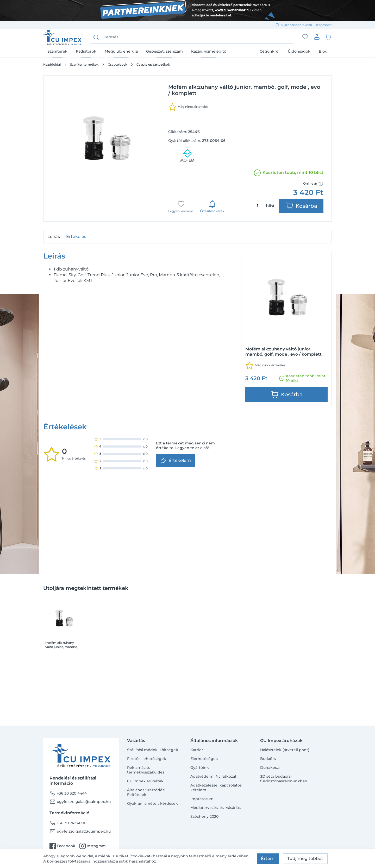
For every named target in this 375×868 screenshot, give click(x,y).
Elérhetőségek (204, 759)
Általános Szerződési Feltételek (146, 792)
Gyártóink (200, 768)
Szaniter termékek (84, 64)
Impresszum (202, 799)
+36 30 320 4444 (68, 793)
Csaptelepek (117, 64)
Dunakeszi (270, 768)
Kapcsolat (324, 25)
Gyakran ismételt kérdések (152, 803)
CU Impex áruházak (145, 781)
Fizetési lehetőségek (147, 759)
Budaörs (268, 759)
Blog (323, 51)
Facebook (62, 846)
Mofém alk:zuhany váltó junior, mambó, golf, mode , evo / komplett (62, 523)
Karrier (197, 750)
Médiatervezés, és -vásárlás (215, 808)
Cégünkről (270, 51)
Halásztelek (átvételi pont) (285, 750)
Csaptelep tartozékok (153, 64)
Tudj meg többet (305, 858)
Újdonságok (299, 51)
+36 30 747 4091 (67, 823)
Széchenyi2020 (204, 816)
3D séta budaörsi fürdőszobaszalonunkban (284, 779)
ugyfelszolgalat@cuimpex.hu (80, 802)
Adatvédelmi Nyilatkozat (213, 776)
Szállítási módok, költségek (153, 750)
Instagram (93, 846)
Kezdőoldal (52, 64)
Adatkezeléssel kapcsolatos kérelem (216, 788)
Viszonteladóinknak (297, 25)
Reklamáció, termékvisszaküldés (146, 770)
